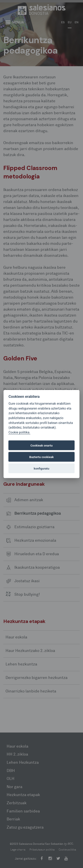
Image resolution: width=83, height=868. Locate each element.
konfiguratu (41, 468)
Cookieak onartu (41, 445)
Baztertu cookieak (41, 457)
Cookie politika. (19, 432)
